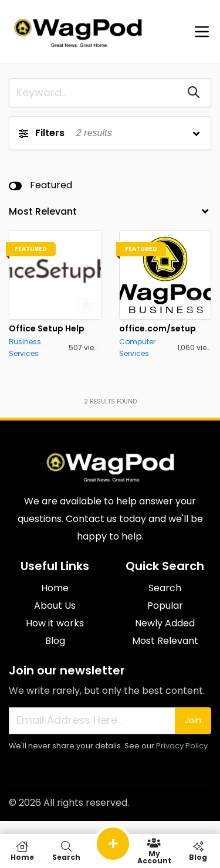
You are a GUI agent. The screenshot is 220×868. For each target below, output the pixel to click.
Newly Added (165, 623)
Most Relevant (165, 641)
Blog (55, 641)
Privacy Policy (182, 746)
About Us (55, 606)
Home (55, 588)
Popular (165, 606)
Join (193, 720)
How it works (55, 623)
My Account (154, 851)
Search (165, 588)
